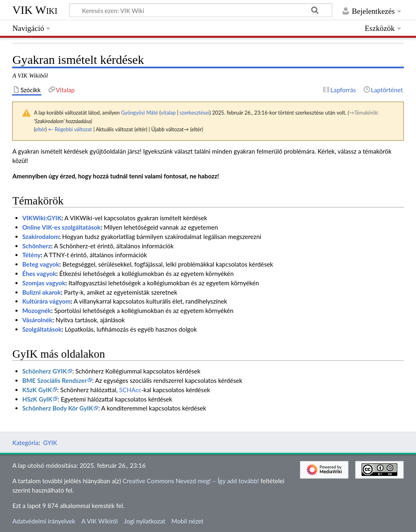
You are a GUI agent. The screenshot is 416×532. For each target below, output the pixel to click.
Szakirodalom (41, 237)
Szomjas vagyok (44, 283)
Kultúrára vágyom (47, 301)
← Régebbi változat (70, 129)
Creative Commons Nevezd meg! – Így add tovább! (191, 481)
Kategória (25, 443)
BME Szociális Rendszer (55, 380)
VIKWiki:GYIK (42, 218)
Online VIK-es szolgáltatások (62, 227)
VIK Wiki (35, 10)
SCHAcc (130, 390)
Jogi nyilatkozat (145, 521)
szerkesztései (194, 113)
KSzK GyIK (37, 390)
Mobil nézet (187, 521)
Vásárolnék (37, 320)
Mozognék (37, 311)
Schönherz (37, 246)
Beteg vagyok (41, 264)
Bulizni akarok (42, 292)
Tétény (31, 255)
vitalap (168, 113)
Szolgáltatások (42, 329)
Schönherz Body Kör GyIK (58, 408)
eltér (40, 129)
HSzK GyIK (37, 399)
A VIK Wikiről (99, 521)
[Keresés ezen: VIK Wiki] (201, 10)
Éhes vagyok (39, 274)
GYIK (50, 443)
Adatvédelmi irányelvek (44, 521)
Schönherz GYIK (45, 371)
